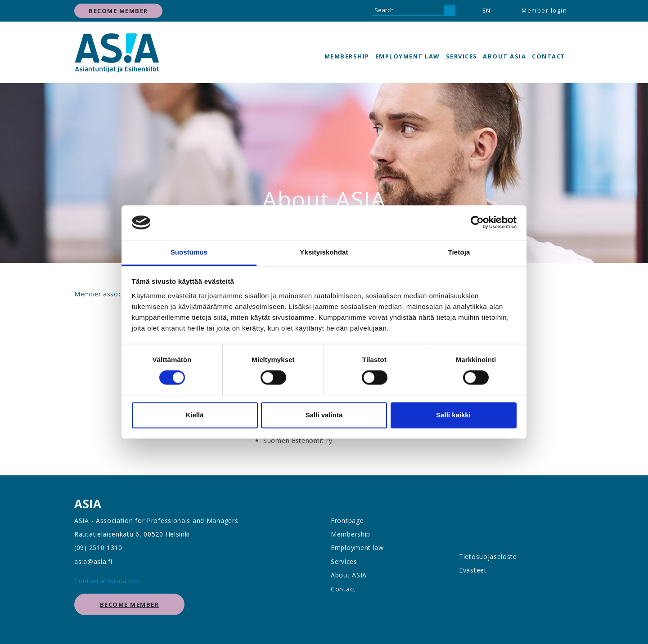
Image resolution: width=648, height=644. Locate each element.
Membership (347, 56)
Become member (118, 11)
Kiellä (194, 415)
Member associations (109, 294)
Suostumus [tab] (189, 252)
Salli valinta (324, 415)
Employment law (408, 56)
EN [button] (487, 10)
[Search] (408, 11)
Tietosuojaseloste (488, 557)
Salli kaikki (453, 415)
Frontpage (347, 521)
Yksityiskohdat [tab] (324, 252)
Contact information (107, 581)
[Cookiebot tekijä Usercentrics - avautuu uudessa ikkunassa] (477, 223)
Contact (549, 56)
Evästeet (473, 570)
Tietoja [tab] (459, 252)
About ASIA (504, 56)
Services (462, 56)
